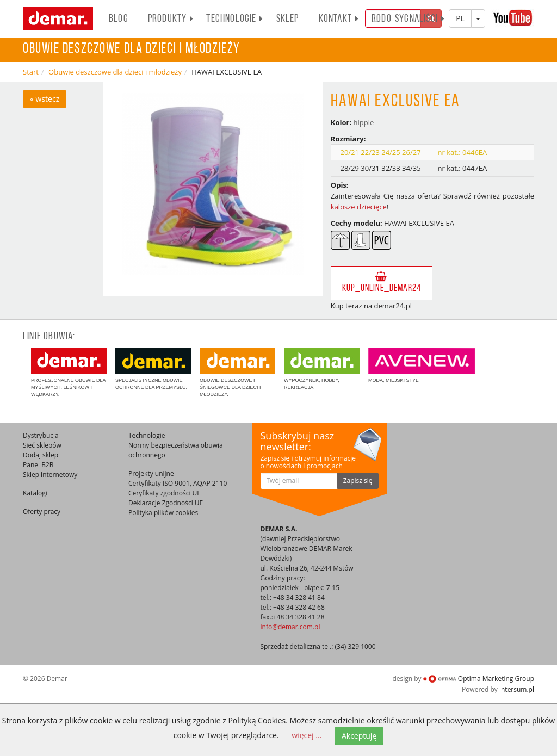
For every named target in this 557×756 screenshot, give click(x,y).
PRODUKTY (171, 19)
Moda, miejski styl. (422, 365)
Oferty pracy (42, 512)
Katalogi (35, 493)
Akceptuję (359, 736)
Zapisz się (358, 481)
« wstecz (45, 99)
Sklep (288, 19)
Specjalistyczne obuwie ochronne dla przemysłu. (153, 369)
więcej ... (307, 735)
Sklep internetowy (50, 475)
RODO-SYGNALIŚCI (408, 19)
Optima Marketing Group (479, 678)
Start (31, 72)
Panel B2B (38, 465)
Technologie (235, 19)
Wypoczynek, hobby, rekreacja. (322, 369)
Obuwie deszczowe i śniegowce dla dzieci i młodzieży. (237, 373)
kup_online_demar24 (382, 283)
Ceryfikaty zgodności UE (165, 493)
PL (460, 18)
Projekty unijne (151, 473)
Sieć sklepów (42, 445)
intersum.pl (517, 689)
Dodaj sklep (41, 455)
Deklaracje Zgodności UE (166, 503)
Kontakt (339, 19)
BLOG (119, 19)
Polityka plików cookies (163, 513)
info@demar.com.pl (290, 627)
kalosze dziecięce (359, 207)
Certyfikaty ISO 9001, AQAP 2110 (178, 483)
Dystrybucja (41, 435)
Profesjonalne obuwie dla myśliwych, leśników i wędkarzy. (69, 373)
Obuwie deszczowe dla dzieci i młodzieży (115, 72)
